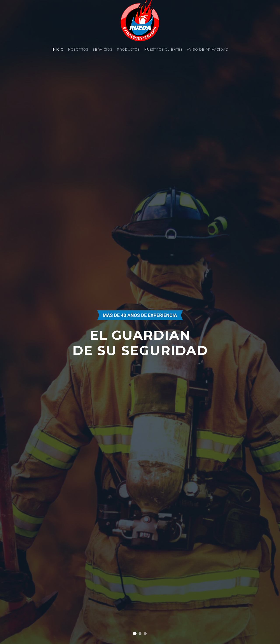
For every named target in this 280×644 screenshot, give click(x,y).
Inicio (58, 50)
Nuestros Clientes (163, 50)
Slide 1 (135, 634)
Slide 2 (140, 634)
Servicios (103, 50)
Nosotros (78, 50)
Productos (128, 50)
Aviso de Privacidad (208, 50)
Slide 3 (145, 634)
